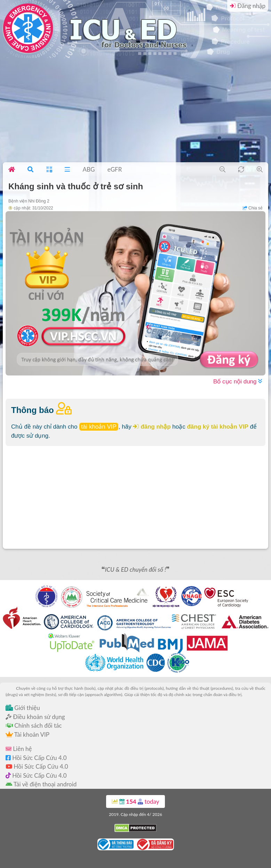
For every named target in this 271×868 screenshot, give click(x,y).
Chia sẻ (253, 208)
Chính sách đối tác (34, 725)
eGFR (115, 169)
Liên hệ (19, 749)
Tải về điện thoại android (41, 784)
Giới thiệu (23, 708)
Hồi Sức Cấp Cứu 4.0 (36, 758)
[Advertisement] (135, 110)
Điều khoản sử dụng (35, 717)
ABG (89, 169)
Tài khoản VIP (27, 734)
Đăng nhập (248, 6)
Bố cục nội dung (238, 381)
